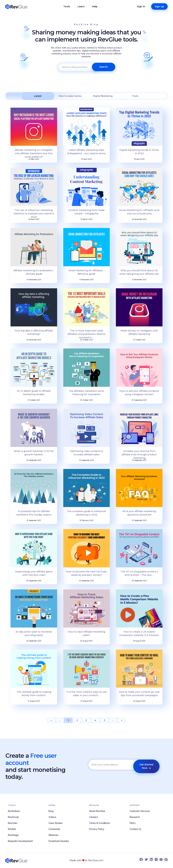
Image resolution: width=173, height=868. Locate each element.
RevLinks (13, 823)
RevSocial (13, 817)
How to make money (70, 96)
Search (104, 67)
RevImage (13, 835)
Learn (81, 6)
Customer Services (140, 811)
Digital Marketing (103, 96)
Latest (38, 96)
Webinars (54, 835)
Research (135, 817)
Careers (93, 817)
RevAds (12, 829)
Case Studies (56, 823)
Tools (67, 6)
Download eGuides (59, 841)
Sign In (141, 6)
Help (95, 6)
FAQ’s (133, 823)
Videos (52, 817)
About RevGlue (97, 811)
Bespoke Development (20, 841)
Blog (51, 811)
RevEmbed (14, 811)
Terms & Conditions (100, 823)
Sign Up (159, 6)
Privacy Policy (97, 829)
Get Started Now (146, 766)
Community (54, 829)
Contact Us (135, 829)
